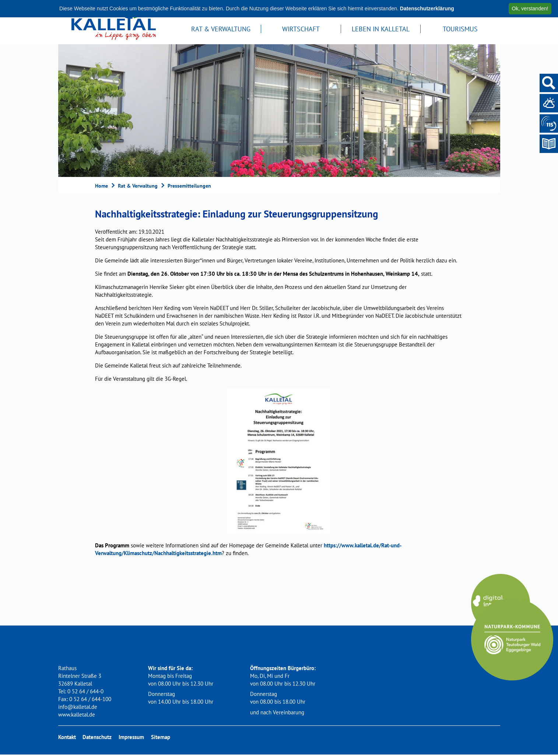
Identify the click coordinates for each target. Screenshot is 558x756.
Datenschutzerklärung (427, 8)
